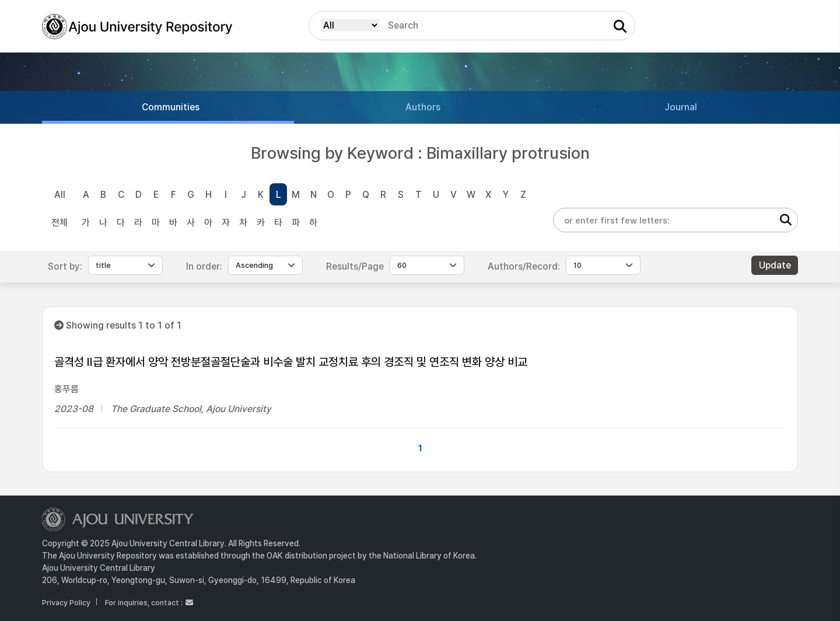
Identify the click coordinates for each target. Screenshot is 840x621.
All (60, 195)
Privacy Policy (66, 603)
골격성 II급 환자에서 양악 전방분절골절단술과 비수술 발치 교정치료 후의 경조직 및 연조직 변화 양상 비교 (291, 362)
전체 (60, 223)
